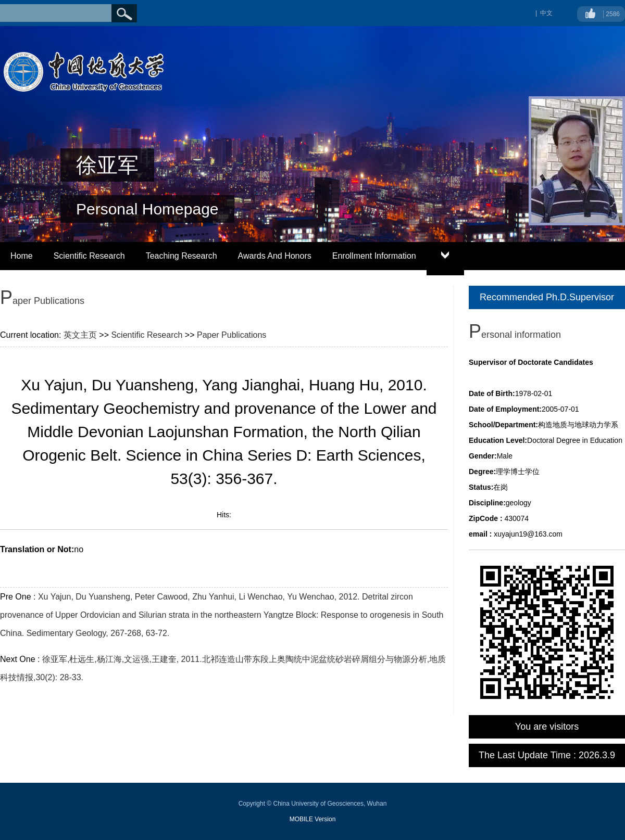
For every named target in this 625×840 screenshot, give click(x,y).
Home (22, 256)
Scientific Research (89, 256)
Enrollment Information (374, 256)
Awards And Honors (275, 256)
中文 (546, 13)
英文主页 (80, 335)
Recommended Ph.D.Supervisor (547, 297)
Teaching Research (182, 256)
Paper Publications (232, 335)
